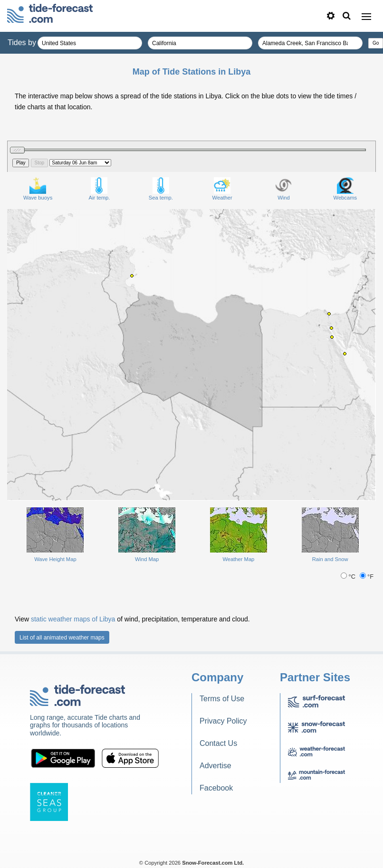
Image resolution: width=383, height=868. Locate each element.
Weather (222, 189)
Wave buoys (38, 189)
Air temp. (100, 189)
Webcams (345, 189)
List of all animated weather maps (62, 638)
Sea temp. (161, 189)
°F (367, 577)
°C (349, 577)
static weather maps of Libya (73, 619)
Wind (283, 189)
